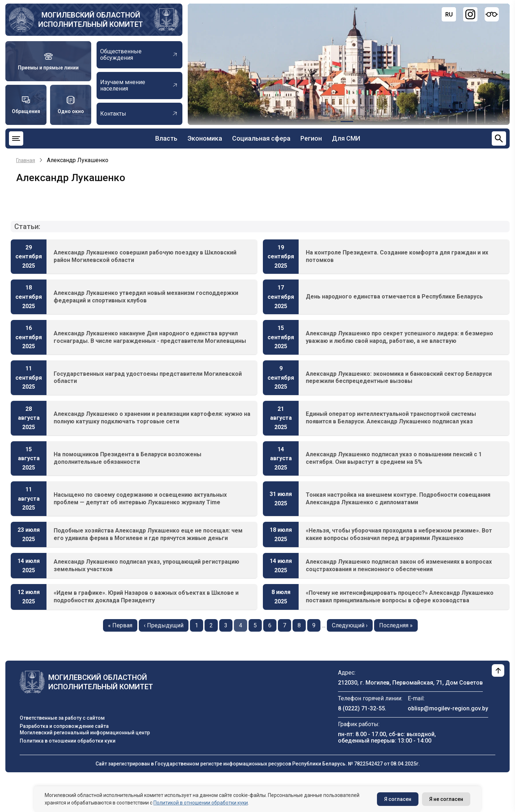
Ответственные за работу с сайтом (62, 718)
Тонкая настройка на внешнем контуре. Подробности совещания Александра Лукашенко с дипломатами (398, 499)
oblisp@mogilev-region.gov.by (448, 708)
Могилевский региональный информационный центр (85, 733)
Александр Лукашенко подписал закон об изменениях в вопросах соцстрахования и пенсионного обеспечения (399, 565)
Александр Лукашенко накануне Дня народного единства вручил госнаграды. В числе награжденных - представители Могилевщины (150, 337)
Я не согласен (446, 799)
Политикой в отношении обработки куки (201, 803)
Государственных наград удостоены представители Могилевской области (148, 378)
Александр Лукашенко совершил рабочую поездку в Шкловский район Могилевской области (145, 256)
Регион (311, 138)
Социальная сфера (261, 138)
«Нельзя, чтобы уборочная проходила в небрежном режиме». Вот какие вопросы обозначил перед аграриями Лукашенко (399, 534)
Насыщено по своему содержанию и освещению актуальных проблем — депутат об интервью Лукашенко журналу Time (140, 499)
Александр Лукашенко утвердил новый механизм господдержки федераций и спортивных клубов (146, 297)
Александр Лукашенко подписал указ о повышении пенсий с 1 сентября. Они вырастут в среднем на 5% (394, 458)
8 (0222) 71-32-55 (361, 708)
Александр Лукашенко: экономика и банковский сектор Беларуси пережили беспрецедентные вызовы (399, 378)
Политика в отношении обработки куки (68, 741)
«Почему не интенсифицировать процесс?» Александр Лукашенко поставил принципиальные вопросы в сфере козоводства (400, 597)
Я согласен (398, 799)
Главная (26, 160)
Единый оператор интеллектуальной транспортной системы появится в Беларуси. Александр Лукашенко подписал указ (391, 418)
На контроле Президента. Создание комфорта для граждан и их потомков (397, 256)
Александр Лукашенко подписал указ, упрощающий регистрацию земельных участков (146, 565)
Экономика (205, 138)
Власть (166, 138)
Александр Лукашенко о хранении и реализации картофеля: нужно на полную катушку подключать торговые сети (152, 418)
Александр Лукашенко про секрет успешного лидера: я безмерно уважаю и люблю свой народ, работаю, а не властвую (399, 337)
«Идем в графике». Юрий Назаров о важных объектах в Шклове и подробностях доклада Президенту (146, 597)
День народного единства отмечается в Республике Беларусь (394, 296)
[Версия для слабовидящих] (492, 14)
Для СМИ (346, 138)
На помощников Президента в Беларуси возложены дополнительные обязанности (127, 458)
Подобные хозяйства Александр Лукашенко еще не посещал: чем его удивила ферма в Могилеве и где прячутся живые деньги (148, 534)
